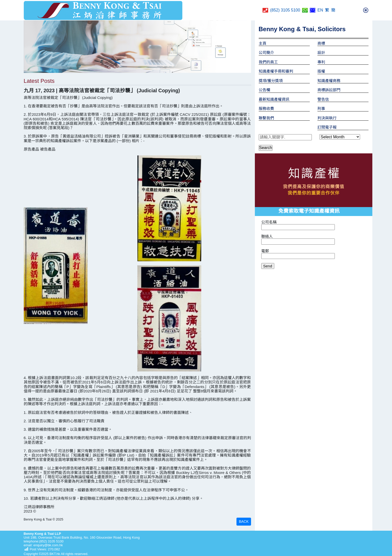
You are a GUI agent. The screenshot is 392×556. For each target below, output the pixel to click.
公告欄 (264, 90)
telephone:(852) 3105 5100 (44, 541)
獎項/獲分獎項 (271, 81)
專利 (321, 62)
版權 (321, 71)
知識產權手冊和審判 (276, 71)
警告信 (323, 99)
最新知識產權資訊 (274, 99)
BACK (244, 521)
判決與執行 (327, 118)
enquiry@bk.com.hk (48, 545)
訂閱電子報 (327, 127)
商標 (321, 43)
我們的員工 (268, 62)
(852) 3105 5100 (285, 10)
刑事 (321, 109)
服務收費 (266, 109)
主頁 (263, 43)
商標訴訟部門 (329, 90)
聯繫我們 (266, 118)
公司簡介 (266, 53)
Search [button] (266, 148)
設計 (321, 53)
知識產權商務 (329, 81)
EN (320, 10)
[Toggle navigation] (366, 10)
